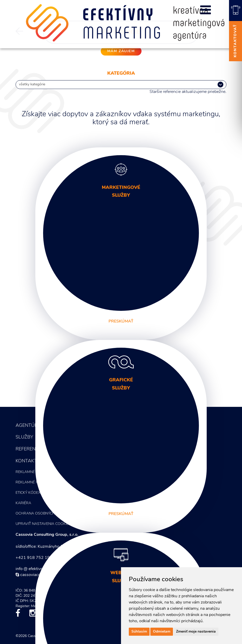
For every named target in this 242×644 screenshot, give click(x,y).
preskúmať (121, 321)
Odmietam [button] (162, 632)
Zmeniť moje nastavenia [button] (196, 632)
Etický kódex (28, 493)
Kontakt (26, 461)
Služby (24, 437)
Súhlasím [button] (139, 632)
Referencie (29, 449)
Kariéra (23, 503)
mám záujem (121, 51)
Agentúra (28, 426)
